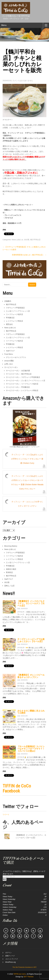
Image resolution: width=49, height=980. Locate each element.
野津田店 (9, 572)
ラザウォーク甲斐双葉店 (15, 308)
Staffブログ (10, 351)
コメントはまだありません (23, 81)
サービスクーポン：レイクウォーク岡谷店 (22, 390)
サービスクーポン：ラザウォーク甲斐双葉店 (23, 377)
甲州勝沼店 (10, 318)
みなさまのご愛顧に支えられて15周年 (31, 712)
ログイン (8, 953)
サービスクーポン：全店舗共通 (18, 371)
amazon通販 (9, 361)
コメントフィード (11, 959)
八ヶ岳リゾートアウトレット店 (18, 311)
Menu (4, 25)
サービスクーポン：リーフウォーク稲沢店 (22, 384)
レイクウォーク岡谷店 (15, 321)
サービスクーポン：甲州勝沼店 (18, 387)
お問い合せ (9, 364)
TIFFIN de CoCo (20, 974)
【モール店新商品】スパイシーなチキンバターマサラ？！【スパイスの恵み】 (31, 749)
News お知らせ (18, 240)
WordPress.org (10, 962)
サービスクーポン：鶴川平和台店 (19, 374)
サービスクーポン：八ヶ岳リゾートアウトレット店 (26, 381)
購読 (5, 879)
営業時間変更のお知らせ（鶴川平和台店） (29, 255)
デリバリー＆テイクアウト (16, 357)
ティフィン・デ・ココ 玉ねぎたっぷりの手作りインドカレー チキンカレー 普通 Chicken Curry (27, 459)
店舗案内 (8, 301)
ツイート (6, 815)
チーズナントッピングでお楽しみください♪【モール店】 (31, 640)
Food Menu (9, 354)
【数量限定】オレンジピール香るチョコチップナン (31, 676)
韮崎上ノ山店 (9, 586)
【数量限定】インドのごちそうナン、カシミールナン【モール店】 (31, 603)
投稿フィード (10, 956)
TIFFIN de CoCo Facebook (17, 788)
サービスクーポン (11, 367)
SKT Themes (29, 977)
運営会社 (9, 324)
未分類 (27, 240)
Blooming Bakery (11, 546)
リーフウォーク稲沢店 (15, 314)
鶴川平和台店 (35, 240)
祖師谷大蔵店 (11, 569)
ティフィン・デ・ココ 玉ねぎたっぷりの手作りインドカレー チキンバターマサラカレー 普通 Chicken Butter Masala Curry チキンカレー (27, 482)
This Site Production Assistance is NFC (24, 967)
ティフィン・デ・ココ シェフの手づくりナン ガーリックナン (27, 504)
